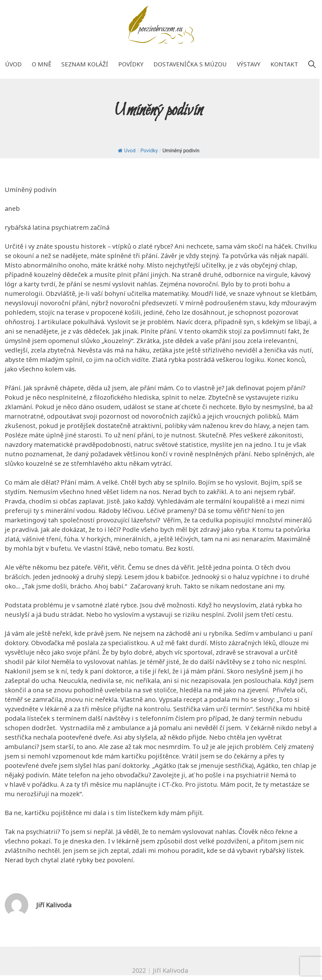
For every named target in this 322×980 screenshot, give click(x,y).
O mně (42, 64)
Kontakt (284, 64)
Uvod (127, 151)
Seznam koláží (85, 64)
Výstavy (249, 64)
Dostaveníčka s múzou (190, 64)
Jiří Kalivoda (54, 905)
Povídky (131, 64)
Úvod (13, 64)
